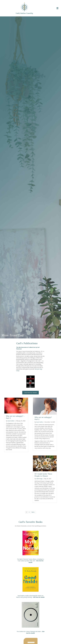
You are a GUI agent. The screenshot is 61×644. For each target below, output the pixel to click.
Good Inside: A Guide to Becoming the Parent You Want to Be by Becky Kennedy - (30, 596)
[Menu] (57, 8)
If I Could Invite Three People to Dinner (43, 475)
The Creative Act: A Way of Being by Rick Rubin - (31, 632)
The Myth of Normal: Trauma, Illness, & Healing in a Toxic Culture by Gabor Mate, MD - (31, 561)
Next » (33, 512)
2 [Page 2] (29, 512)
